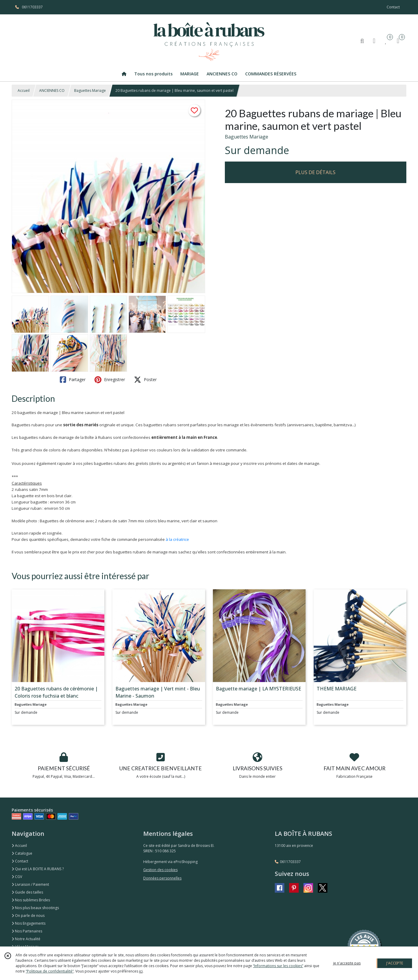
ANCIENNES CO (52, 90)
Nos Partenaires (27, 931)
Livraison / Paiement (30, 884)
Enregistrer (110, 380)
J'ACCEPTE (395, 963)
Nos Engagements (29, 923)
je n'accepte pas (347, 963)
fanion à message (213, 463)
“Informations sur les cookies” (278, 966)
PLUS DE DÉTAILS (315, 172)
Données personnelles (162, 878)
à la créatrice (177, 539)
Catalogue (22, 853)
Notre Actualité (26, 939)
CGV (17, 877)
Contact (393, 7)
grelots (142, 463)
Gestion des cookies (160, 870)
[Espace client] (374, 41)
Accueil (24, 90)
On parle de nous (28, 916)
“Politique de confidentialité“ (50, 971)
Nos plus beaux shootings (35, 908)
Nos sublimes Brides (31, 900)
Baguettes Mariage (90, 90)
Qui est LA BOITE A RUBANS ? (38, 869)
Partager (73, 380)
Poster (145, 380)
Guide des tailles (27, 892)
